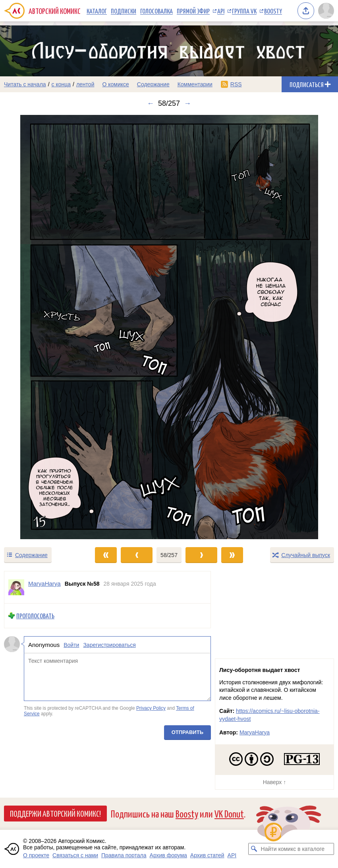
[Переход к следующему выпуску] (169, 327)
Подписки (124, 11)
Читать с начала (25, 84)
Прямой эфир (193, 11)
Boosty (273, 11)
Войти (71, 645)
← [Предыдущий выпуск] (151, 103)
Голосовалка (156, 11)
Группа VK (244, 11)
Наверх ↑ (274, 782)
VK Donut (229, 813)
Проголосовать (35, 616)
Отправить (187, 732)
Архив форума (168, 855)
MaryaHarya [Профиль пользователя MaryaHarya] (44, 584)
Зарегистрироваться (109, 645)
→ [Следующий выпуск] (187, 103)
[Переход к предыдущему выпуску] (42, 327)
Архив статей (207, 855)
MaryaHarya (255, 732)
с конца (61, 84)
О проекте (36, 855)
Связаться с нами (75, 855)
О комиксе (115, 84)
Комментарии (195, 84)
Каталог (97, 11)
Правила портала (124, 855)
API (221, 11)
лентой (85, 84)
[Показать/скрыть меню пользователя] (326, 11)
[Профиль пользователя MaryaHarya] (16, 587)
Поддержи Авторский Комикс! (55, 813)
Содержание (153, 84)
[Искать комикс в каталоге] (254, 849)
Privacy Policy (151, 708)
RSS (236, 84)
